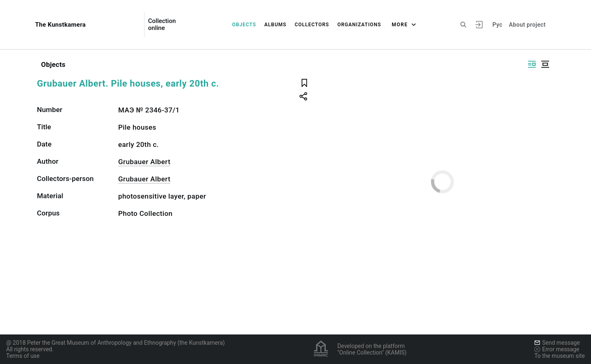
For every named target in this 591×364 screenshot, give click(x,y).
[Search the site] (463, 25)
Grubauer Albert (144, 162)
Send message (557, 343)
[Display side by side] (532, 64)
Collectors (312, 25)
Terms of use (23, 356)
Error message (557, 349)
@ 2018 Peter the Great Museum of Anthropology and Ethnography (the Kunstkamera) (116, 343)
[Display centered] (545, 64)
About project (527, 25)
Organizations (359, 25)
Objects (244, 25)
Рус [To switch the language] (497, 25)
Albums (275, 25)
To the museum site (560, 356)
